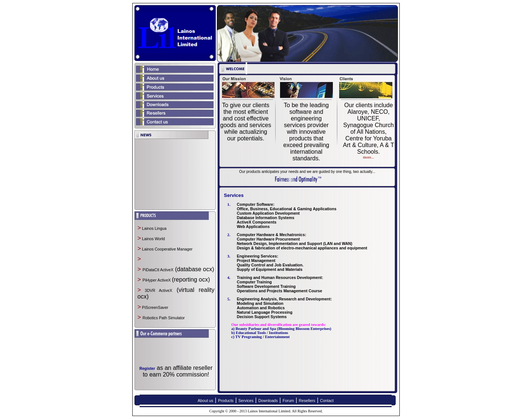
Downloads (268, 401)
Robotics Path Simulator (164, 318)
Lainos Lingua (154, 228)
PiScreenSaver (154, 307)
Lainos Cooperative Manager (167, 249)
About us (205, 401)
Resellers (307, 401)
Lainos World (153, 239)
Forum (288, 401)
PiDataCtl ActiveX (158, 270)
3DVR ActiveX (156, 290)
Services (246, 401)
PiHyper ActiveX (157, 280)
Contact (327, 401)
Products (226, 401)
